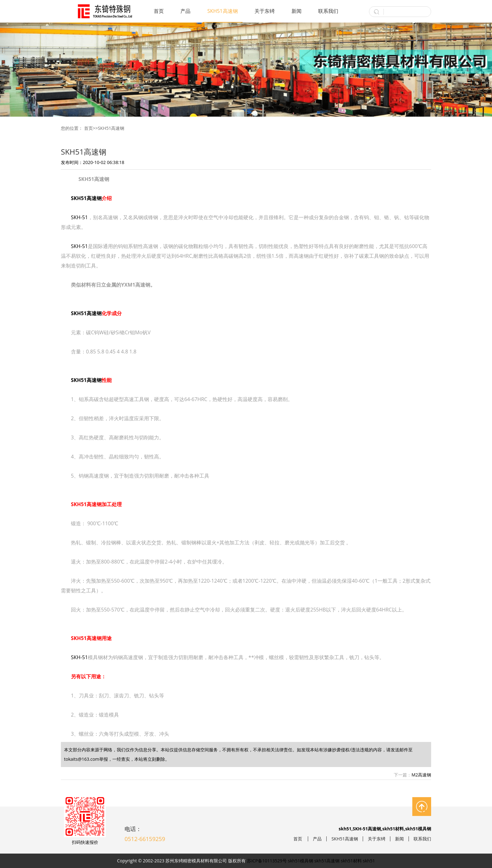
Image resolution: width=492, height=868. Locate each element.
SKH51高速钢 (223, 11)
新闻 (297, 11)
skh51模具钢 (301, 861)
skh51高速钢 (327, 861)
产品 (185, 11)
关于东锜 (265, 11)
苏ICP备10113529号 (267, 861)
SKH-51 (79, 217)
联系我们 (328, 11)
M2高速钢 (421, 775)
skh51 (369, 861)
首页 (159, 11)
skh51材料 (351, 861)
